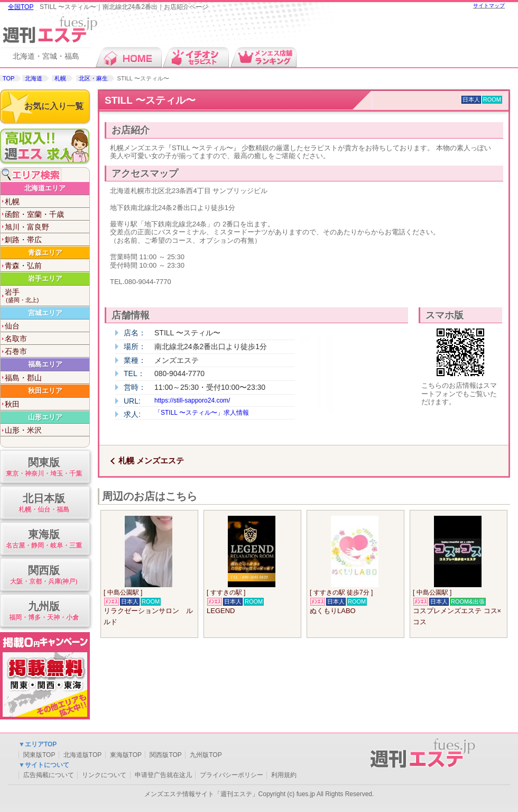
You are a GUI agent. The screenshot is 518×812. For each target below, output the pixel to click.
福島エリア (45, 364)
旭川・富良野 (27, 227)
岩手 (47, 296)
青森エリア (45, 253)
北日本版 (44, 503)
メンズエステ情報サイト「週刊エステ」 (201, 794)
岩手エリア (45, 279)
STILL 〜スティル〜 (150, 100)
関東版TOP (39, 755)
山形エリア (45, 417)
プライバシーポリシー (232, 775)
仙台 (12, 326)
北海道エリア (45, 188)
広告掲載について (49, 775)
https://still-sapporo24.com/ (192, 400)
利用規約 (284, 775)
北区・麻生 (93, 78)
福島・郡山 (23, 378)
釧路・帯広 (23, 240)
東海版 (44, 539)
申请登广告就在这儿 (163, 775)
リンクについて (104, 775)
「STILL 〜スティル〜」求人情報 (202, 413)
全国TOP (21, 7)
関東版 (44, 467)
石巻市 (16, 351)
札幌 (60, 78)
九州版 (44, 611)
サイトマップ (489, 6)
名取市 (16, 339)
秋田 (12, 404)
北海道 (34, 78)
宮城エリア (45, 313)
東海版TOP (126, 755)
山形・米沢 (23, 430)
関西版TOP (165, 755)
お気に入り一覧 (54, 106)
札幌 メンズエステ (151, 460)
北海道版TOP (82, 755)
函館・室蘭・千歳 (34, 214)
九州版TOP (206, 755)
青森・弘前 (23, 266)
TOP (8, 78)
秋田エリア (45, 391)
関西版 (44, 575)
